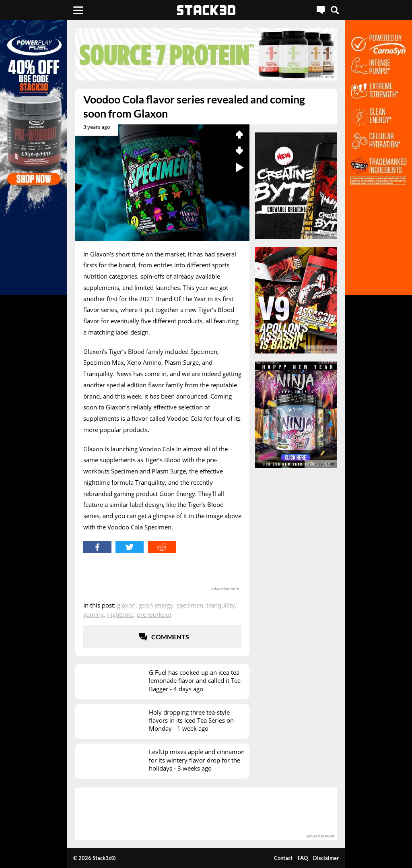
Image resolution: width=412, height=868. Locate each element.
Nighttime (120, 614)
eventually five (131, 321)
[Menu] (78, 10)
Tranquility (221, 605)
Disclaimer (326, 858)
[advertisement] (206, 54)
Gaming (94, 614)
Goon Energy (156, 605)
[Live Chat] (321, 10)
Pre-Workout (154, 614)
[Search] (335, 10)
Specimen (190, 605)
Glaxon (126, 605)
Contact (283, 858)
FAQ (303, 858)
